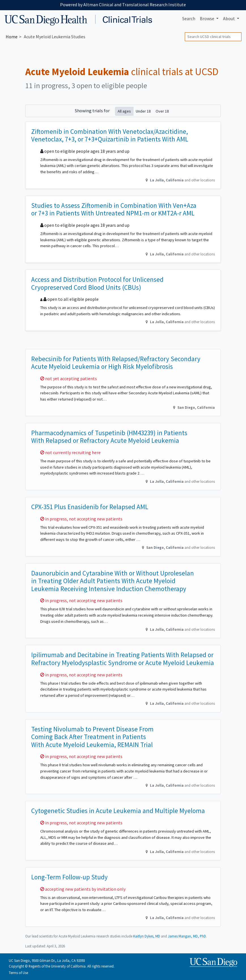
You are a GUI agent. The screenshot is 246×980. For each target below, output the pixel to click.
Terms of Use (18, 973)
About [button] (229, 18)
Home (12, 37)
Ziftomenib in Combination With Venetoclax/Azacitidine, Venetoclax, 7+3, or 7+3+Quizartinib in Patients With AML (110, 135)
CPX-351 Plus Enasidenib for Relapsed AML (90, 507)
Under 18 (143, 111)
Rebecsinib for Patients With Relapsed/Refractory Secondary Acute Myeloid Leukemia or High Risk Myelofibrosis (116, 363)
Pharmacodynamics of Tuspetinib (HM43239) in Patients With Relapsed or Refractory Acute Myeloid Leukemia (109, 437)
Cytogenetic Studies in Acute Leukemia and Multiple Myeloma (118, 811)
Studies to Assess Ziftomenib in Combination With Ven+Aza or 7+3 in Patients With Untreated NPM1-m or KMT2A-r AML (114, 209)
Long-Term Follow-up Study (69, 877)
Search (189, 18)
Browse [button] (207, 18)
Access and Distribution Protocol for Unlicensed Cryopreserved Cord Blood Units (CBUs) (97, 283)
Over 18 (162, 111)
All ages (124, 111)
